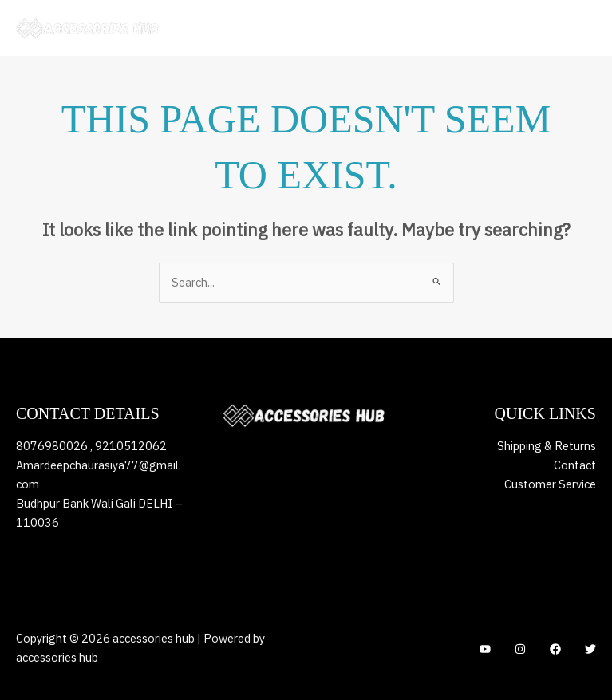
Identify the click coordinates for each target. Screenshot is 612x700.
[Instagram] (520, 649)
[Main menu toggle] (580, 28)
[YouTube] (485, 649)
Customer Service (550, 484)
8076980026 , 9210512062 (91, 446)
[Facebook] (555, 649)
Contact (575, 465)
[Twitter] (590, 649)
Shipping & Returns (547, 446)
